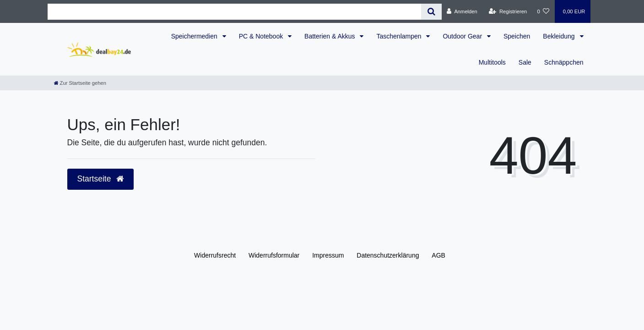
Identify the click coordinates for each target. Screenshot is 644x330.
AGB (438, 255)
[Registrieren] (508, 11)
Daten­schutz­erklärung (388, 255)
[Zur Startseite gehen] (80, 83)
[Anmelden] (462, 11)
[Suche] (431, 12)
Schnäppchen (564, 62)
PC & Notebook (262, 36)
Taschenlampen (400, 36)
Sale (525, 62)
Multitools (492, 62)
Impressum (328, 255)
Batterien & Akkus (330, 36)
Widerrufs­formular (274, 255)
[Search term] (235, 12)
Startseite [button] (101, 179)
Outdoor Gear (463, 36)
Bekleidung (560, 36)
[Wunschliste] (543, 11)
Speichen (517, 36)
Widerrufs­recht (215, 255)
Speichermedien (195, 36)
